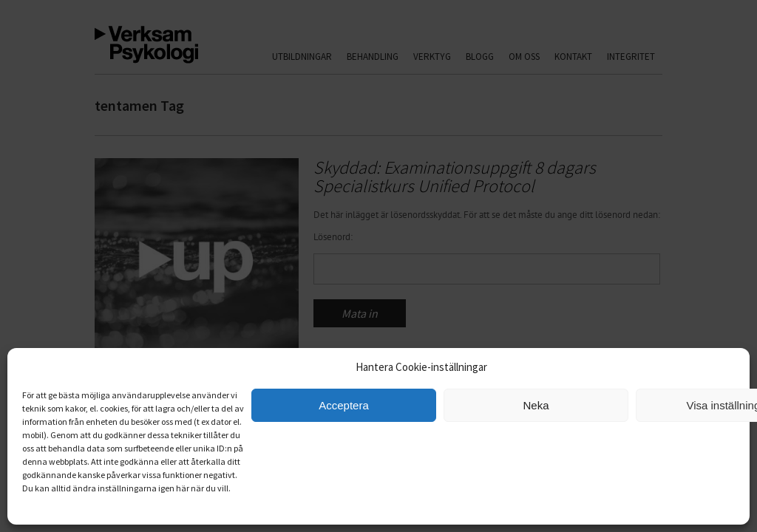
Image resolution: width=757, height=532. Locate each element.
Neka (536, 405)
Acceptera (344, 405)
